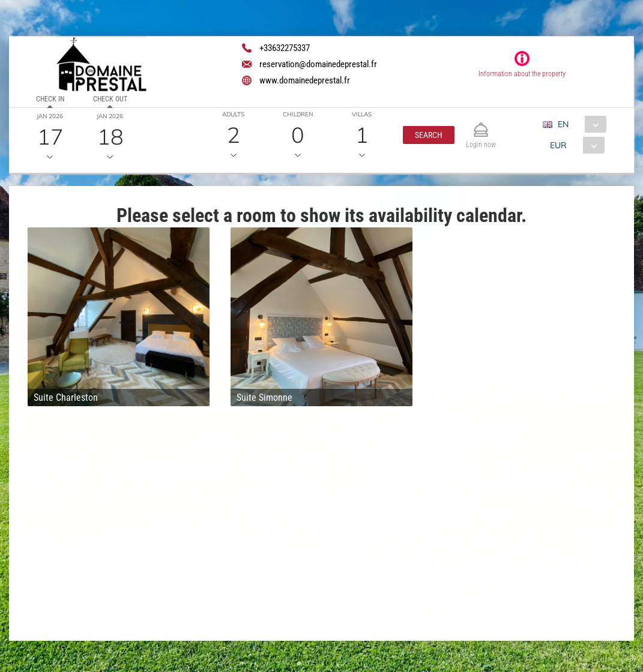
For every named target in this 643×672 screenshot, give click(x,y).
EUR (558, 145)
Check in (50, 99)
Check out (110, 99)
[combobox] (579, 124)
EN (563, 124)
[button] (429, 135)
